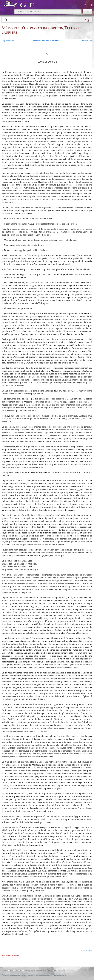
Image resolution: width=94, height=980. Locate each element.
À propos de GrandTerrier (39, 975)
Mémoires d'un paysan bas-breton (47, 41)
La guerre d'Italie (8, 41)
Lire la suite (87, 950)
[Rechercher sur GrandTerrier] (48, 11)
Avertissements (60, 975)
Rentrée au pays (86, 41)
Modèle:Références (11, 956)
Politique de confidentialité (13, 975)
